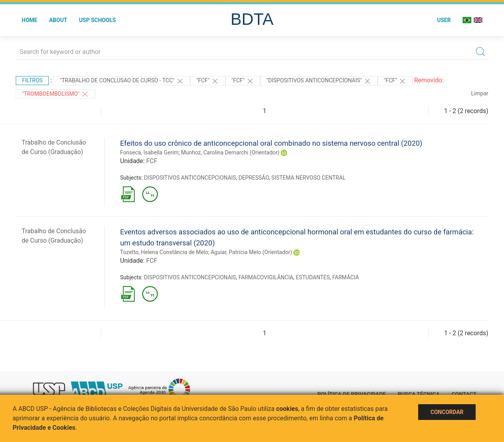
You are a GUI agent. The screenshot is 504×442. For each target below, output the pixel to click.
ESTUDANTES (313, 277)
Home (30, 20)
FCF (152, 161)
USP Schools (98, 20)
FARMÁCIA (346, 277)
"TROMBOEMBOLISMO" (56, 94)
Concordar (447, 412)
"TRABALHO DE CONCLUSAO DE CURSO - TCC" (122, 81)
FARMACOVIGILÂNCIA (266, 277)
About (58, 20)
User (444, 20)
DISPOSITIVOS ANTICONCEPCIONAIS (190, 178)
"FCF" (208, 81)
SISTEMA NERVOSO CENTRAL (309, 178)
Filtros (32, 80)
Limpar (480, 93)
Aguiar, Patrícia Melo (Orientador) (251, 252)
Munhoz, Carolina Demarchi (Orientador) (230, 152)
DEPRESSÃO (254, 178)
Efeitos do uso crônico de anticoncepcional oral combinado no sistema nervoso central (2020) (271, 143)
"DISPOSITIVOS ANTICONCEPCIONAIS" (319, 81)
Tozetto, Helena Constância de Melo (164, 252)
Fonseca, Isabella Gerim (149, 152)
